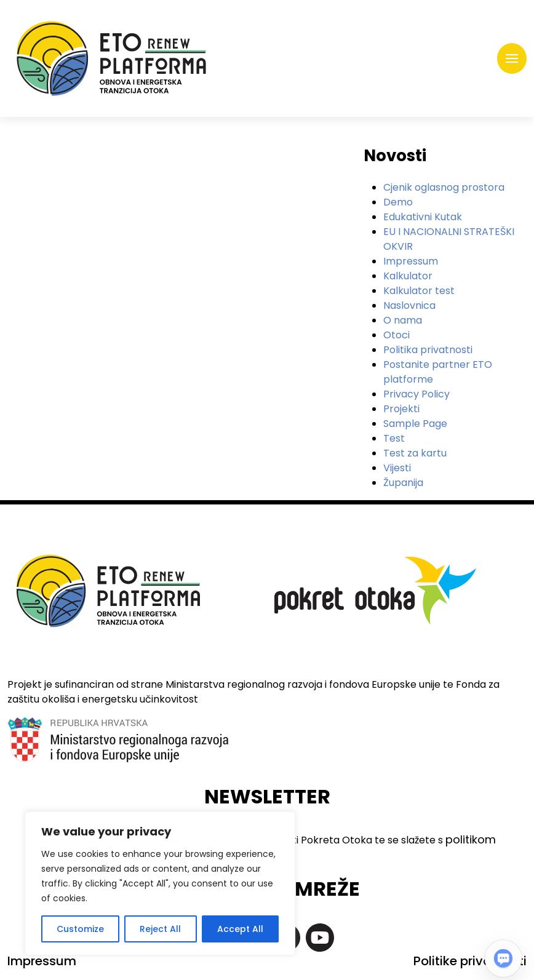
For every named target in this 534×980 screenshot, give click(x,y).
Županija (403, 483)
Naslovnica (409, 305)
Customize (80, 929)
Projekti (401, 409)
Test (394, 438)
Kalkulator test (419, 291)
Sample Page (415, 424)
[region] (160, 883)
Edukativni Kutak (423, 217)
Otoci (397, 335)
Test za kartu (415, 453)
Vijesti (397, 468)
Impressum (411, 261)
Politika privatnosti (428, 350)
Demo (398, 202)
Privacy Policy (416, 394)
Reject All (160, 929)
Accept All (240, 929)
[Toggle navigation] (512, 58)
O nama (403, 320)
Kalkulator (408, 276)
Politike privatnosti (470, 961)
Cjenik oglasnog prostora (444, 187)
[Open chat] (503, 958)
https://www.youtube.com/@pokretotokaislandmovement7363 (320, 938)
